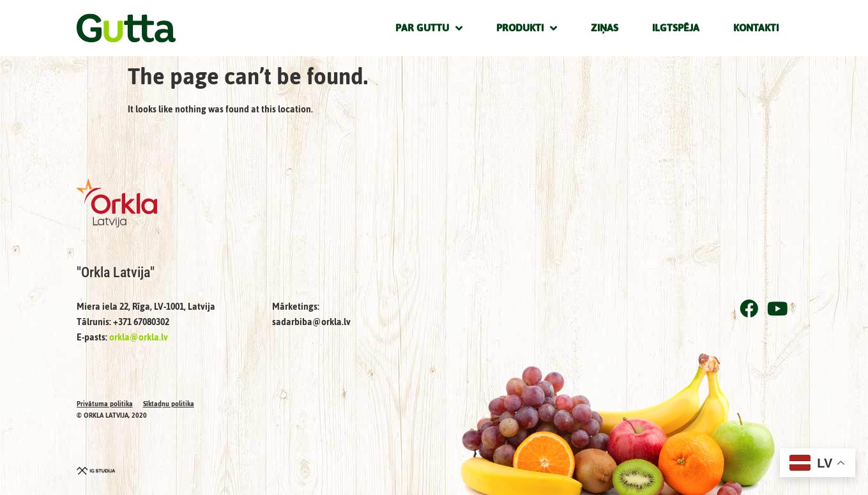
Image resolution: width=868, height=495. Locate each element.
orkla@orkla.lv (139, 338)
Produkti (527, 28)
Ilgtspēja (676, 28)
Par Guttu (429, 28)
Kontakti (756, 28)
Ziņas (605, 28)
